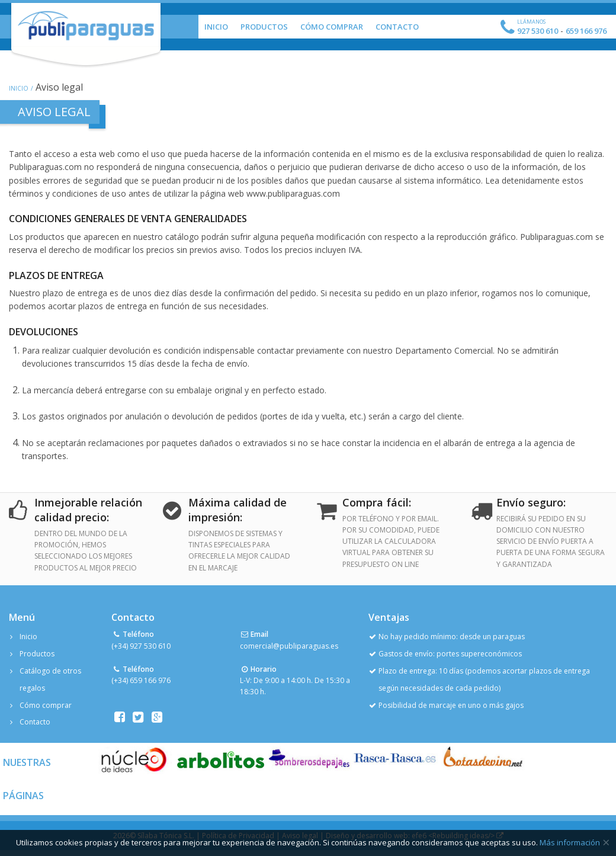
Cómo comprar (46, 705)
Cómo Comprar (332, 27)
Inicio (216, 27)
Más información (570, 842)
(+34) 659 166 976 (141, 680)
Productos (264, 27)
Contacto (397, 27)
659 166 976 (586, 31)
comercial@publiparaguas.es (289, 646)
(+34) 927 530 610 (141, 646)
